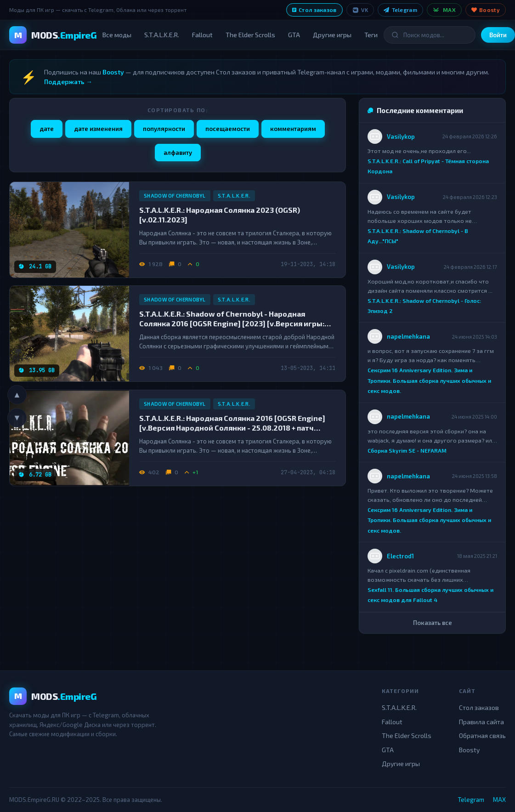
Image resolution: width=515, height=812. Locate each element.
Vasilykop (401, 136)
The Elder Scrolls (250, 35)
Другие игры (332, 35)
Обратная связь (482, 735)
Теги (371, 35)
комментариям (293, 129)
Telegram (400, 10)
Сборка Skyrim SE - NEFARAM (407, 450)
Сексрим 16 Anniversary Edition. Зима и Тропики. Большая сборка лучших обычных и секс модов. (429, 381)
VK (360, 10)
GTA (294, 35)
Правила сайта (481, 722)
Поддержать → (68, 82)
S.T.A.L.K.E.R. (162, 35)
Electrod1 (400, 556)
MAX (444, 10)
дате (47, 129)
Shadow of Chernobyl (175, 196)
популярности (164, 129)
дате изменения (98, 129)
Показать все (433, 623)
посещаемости (228, 129)
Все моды (117, 35)
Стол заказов (314, 10)
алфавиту (178, 153)
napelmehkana (408, 336)
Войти (498, 35)
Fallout (202, 35)
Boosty (486, 10)
